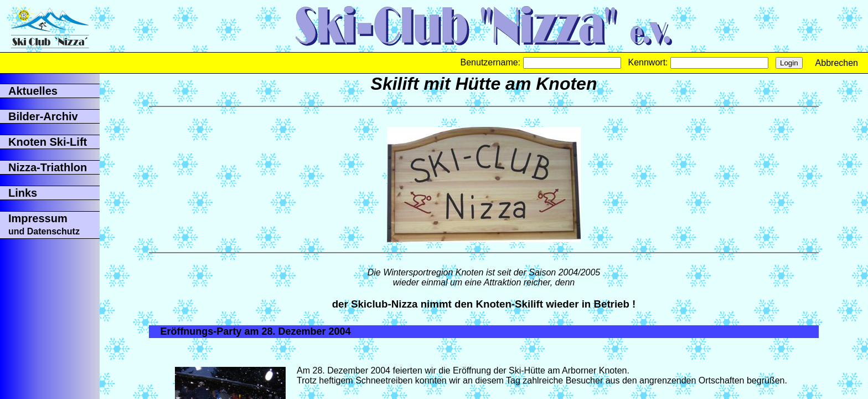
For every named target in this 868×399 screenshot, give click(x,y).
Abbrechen (837, 63)
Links (23, 193)
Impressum (44, 224)
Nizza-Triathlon (48, 167)
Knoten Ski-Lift (48, 142)
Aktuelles (33, 91)
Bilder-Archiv (43, 116)
